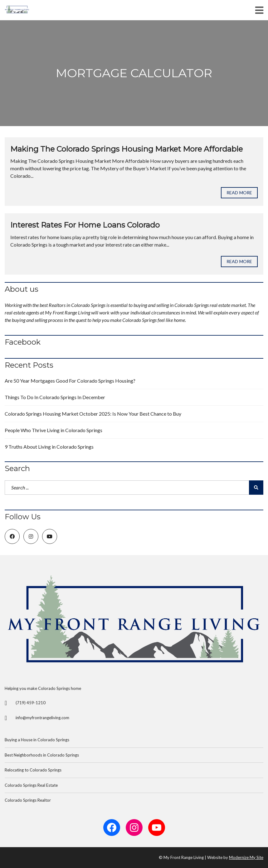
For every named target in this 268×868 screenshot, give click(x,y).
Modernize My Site (246, 857)
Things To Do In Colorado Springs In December (55, 397)
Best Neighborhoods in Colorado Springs (42, 755)
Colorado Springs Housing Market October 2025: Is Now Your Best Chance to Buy (93, 414)
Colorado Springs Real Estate (31, 785)
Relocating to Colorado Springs (33, 770)
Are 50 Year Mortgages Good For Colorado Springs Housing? (70, 381)
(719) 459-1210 (31, 703)
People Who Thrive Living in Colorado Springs (54, 430)
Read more (239, 193)
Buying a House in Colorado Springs (37, 740)
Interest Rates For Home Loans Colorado (85, 225)
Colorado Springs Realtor (28, 800)
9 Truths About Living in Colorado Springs (49, 447)
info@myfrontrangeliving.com (42, 718)
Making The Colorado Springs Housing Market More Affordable (127, 149)
